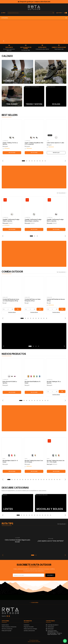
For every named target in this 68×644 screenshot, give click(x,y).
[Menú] (3, 13)
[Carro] (65, 13)
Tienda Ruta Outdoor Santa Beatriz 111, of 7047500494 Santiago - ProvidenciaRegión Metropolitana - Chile (54, 633)
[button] (23, 161)
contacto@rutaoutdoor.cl (52, 625)
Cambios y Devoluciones (29, 631)
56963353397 (50, 629)
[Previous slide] (4, 41)
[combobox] (31, 13)
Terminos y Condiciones (7, 629)
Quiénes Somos (5, 625)
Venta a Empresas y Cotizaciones (9, 627)
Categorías (34, 18)
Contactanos (27, 625)
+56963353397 (50, 627)
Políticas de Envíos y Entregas (30, 629)
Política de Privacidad (6, 631)
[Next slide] (64, 41)
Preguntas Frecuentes (29, 627)
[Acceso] (60, 13)
